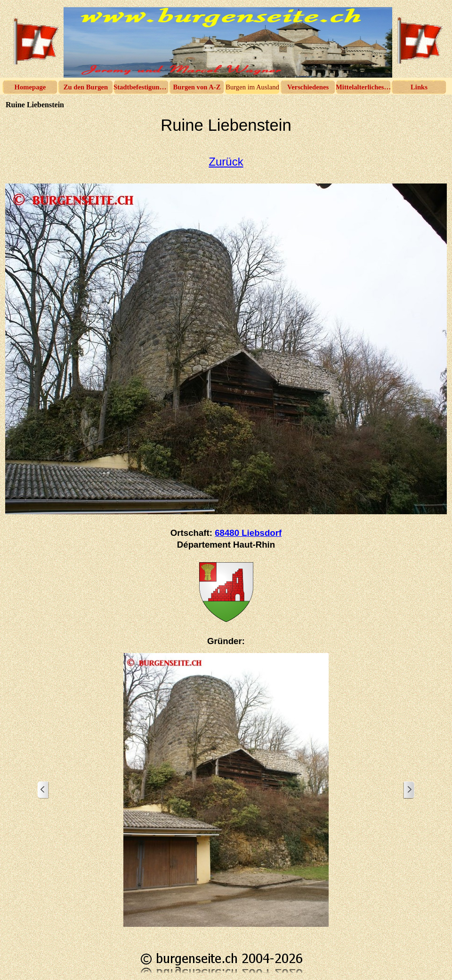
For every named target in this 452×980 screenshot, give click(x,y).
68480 (248, 533)
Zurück (226, 162)
